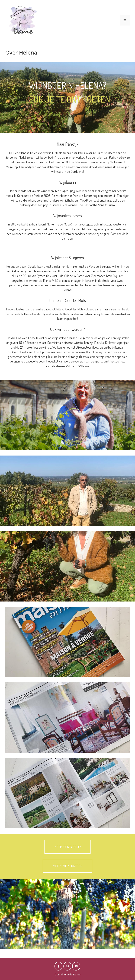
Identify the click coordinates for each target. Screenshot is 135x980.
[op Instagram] (67, 966)
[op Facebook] (58, 966)
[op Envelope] (76, 966)
